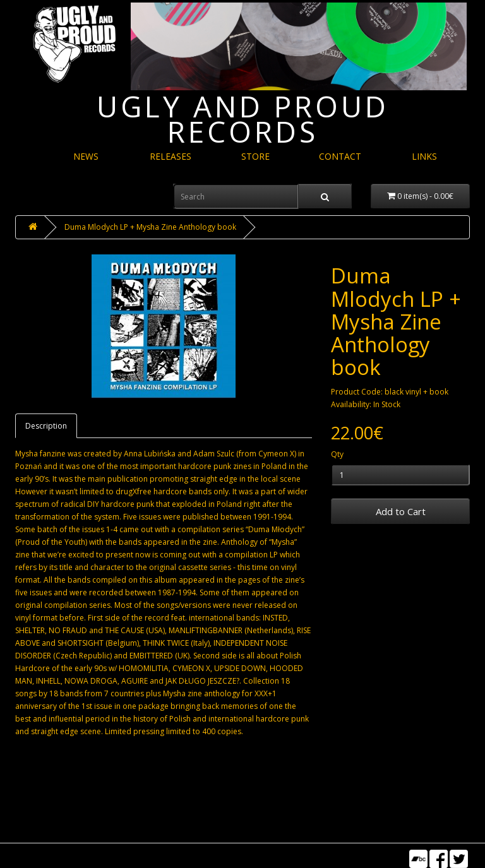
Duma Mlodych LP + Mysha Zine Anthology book (150, 227)
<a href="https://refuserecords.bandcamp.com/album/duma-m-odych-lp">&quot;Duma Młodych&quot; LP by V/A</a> (164, 782)
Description (46, 426)
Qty (337, 454)
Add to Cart (401, 511)
